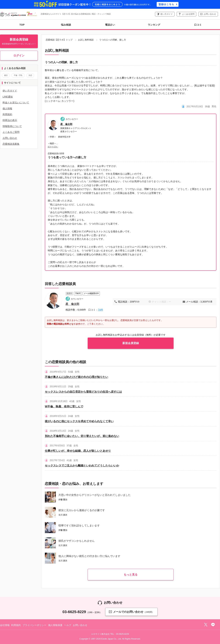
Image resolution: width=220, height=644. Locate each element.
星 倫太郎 (66, 124)
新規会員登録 (131, 343)
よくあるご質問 (11, 132)
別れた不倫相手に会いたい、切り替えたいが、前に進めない (82, 436)
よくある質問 (188, 14)
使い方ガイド (167, 14)
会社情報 (5, 625)
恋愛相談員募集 (11, 144)
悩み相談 (66, 25)
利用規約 (7, 114)
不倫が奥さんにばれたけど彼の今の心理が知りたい (76, 377)
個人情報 (7, 109)
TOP (22, 25)
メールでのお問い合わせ (131, 612)
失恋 (30, 75)
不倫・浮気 (18, 75)
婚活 (6, 75)
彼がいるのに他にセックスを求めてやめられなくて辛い (79, 421)
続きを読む (53, 147)
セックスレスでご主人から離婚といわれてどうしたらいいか (82, 466)
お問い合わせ (210, 14)
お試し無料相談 (86, 40)
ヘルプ (68, 625)
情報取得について (12, 126)
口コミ (198, 25)
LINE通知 (8, 97)
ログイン (19, 56)
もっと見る (131, 575)
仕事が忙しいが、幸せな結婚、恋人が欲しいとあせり (78, 451)
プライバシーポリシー (34, 625)
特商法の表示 (10, 120)
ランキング (154, 25)
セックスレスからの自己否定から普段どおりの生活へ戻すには (83, 392)
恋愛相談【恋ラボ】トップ (59, 40)
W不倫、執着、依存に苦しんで (64, 406)
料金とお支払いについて (16, 102)
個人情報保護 (55, 625)
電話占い (110, 25)
